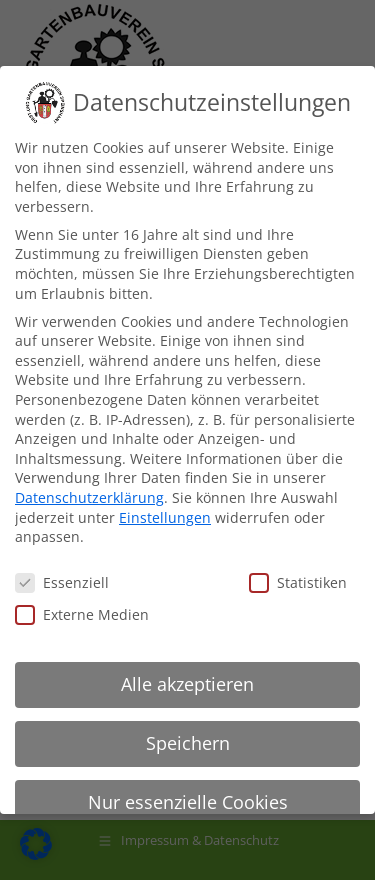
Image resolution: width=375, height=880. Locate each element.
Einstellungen (165, 517)
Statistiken (298, 582)
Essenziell (62, 582)
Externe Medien (82, 614)
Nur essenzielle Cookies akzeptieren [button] (188, 812)
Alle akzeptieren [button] (187, 684)
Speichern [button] (188, 743)
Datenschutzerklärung (89, 497)
